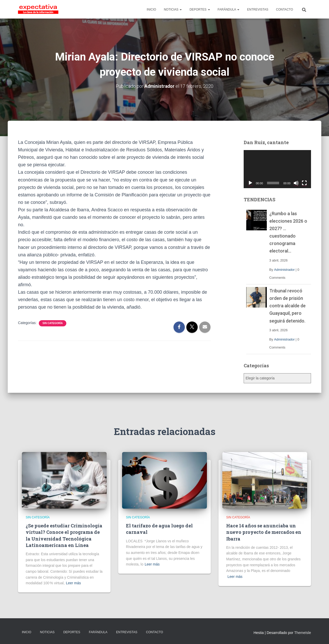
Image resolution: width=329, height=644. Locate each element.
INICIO (152, 10)
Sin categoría (53, 323)
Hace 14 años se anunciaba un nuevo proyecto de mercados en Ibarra (264, 532)
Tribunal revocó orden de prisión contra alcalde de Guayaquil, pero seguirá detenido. (287, 306)
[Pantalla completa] (304, 183)
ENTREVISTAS (258, 10)
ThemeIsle (303, 633)
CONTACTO (285, 10)
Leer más (73, 583)
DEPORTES (200, 10)
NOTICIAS (173, 10)
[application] (277, 169)
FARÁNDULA (229, 10)
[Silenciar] (296, 183)
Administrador (284, 269)
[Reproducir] (250, 183)
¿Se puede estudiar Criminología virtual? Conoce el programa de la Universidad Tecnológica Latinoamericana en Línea (64, 535)
